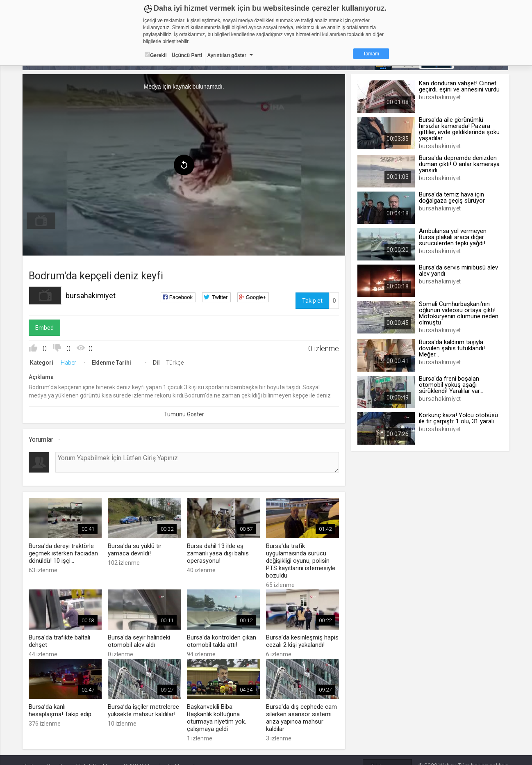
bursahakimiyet (91, 296)
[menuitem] (42, 221)
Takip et (312, 301)
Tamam (371, 54)
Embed (45, 328)
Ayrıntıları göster (227, 55)
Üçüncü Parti (187, 55)
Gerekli (156, 55)
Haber (69, 363)
